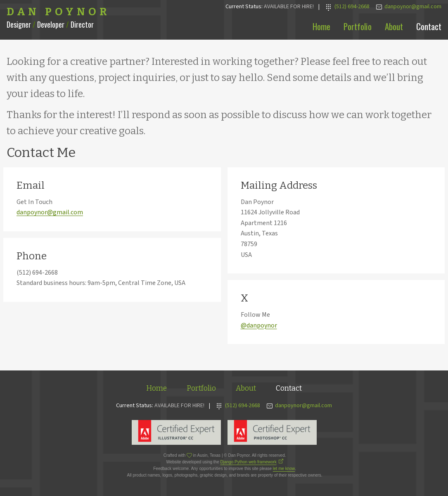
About (394, 26)
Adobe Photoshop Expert (272, 432)
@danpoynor (259, 325)
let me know (284, 469)
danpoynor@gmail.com (50, 212)
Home (321, 26)
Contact (429, 26)
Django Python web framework (249, 462)
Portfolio (358, 26)
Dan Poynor (58, 12)
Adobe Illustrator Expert (176, 432)
